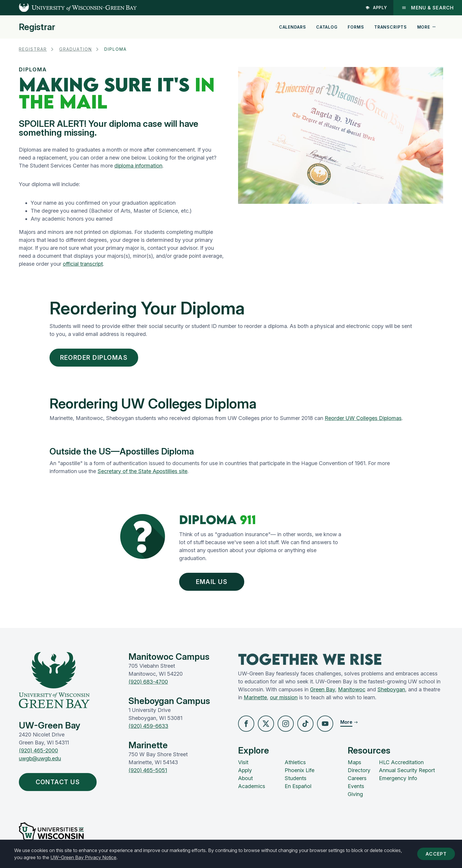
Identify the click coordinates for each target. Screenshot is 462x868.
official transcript (83, 264)
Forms (356, 27)
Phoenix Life (300, 770)
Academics (252, 786)
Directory (359, 770)
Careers (357, 778)
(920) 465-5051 (148, 770)
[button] (246, 724)
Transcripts (391, 27)
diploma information (138, 166)
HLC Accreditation (401, 762)
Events (356, 786)
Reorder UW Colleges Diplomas (363, 418)
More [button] (427, 27)
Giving (355, 794)
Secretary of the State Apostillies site (142, 471)
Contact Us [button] (59, 782)
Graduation (76, 49)
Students (296, 778)
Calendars (293, 27)
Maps (354, 762)
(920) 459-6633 (148, 726)
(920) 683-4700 (148, 682)
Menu (428, 8)
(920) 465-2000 (38, 750)
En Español (298, 786)
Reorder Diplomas (94, 358)
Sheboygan (391, 689)
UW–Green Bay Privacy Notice (83, 857)
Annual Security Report (407, 770)
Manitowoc (352, 689)
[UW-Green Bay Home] (68, 8)
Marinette (255, 697)
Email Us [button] (213, 582)
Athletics (295, 762)
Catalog (327, 27)
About (245, 778)
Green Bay (322, 689)
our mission (284, 697)
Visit (243, 762)
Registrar (37, 27)
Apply (376, 8)
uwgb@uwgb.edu (40, 758)
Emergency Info (398, 778)
